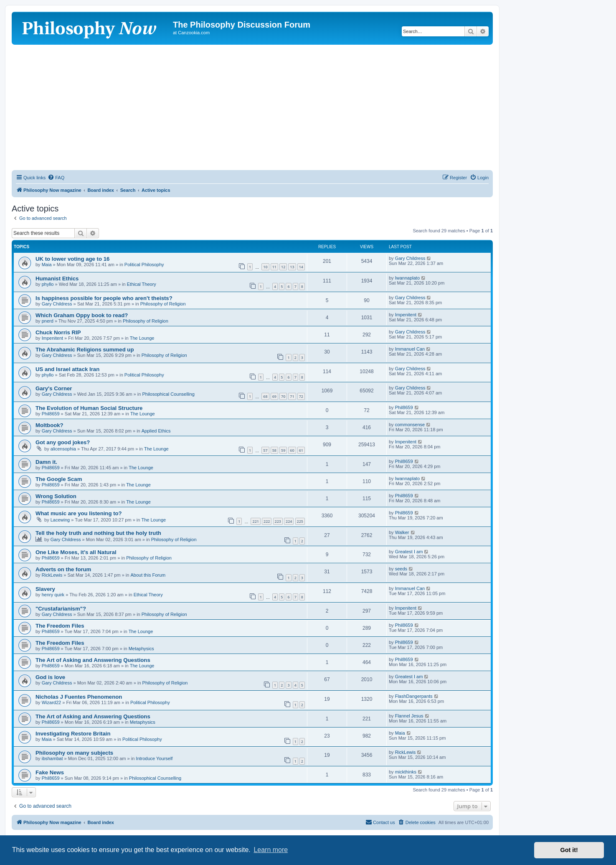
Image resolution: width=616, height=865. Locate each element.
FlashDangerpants (414, 696)
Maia (47, 265)
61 (301, 450)
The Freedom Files (60, 626)
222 (267, 521)
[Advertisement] (252, 107)
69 (274, 396)
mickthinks (406, 772)
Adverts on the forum (63, 569)
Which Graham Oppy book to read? (82, 315)
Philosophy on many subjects (74, 753)
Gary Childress (410, 258)
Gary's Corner (54, 388)
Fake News (50, 772)
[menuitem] (56, 178)
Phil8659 (51, 414)
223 (278, 521)
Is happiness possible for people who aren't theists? (104, 298)
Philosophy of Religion (163, 304)
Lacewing (60, 520)
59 (283, 450)
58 (274, 450)
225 (300, 521)
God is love (50, 677)
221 (255, 521)
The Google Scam (59, 479)
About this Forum (148, 575)
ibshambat (52, 758)
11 (274, 267)
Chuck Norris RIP (58, 332)
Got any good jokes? (63, 442)
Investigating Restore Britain (73, 734)
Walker (402, 532)
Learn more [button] (271, 850)
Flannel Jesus (409, 716)
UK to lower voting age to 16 (72, 259)
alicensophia (63, 449)
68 (265, 396)
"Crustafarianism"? (61, 609)
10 (265, 267)
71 (292, 396)
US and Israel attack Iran (67, 369)
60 (292, 450)
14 (301, 267)
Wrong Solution (56, 496)
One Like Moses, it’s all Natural (76, 552)
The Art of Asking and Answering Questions (93, 660)
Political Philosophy (144, 265)
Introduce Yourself (154, 758)
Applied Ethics (156, 431)
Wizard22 (51, 702)
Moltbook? (49, 425)
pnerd (48, 321)
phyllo (48, 284)
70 (283, 396)
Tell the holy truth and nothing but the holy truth (98, 533)
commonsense (410, 425)
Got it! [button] (569, 850)
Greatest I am (409, 552)
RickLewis (52, 575)
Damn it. (46, 462)
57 (265, 450)
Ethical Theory (142, 284)
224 (289, 521)
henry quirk (53, 595)
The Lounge (142, 338)
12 (283, 267)
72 (301, 396)
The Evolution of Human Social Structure (89, 408)
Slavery (45, 589)
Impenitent (406, 315)
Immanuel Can (410, 349)
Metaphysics (141, 649)
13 (292, 267)
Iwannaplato (407, 278)
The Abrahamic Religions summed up (85, 350)
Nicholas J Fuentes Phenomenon (79, 697)
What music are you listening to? (79, 513)
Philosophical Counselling (168, 394)
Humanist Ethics (57, 279)
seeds (401, 569)
